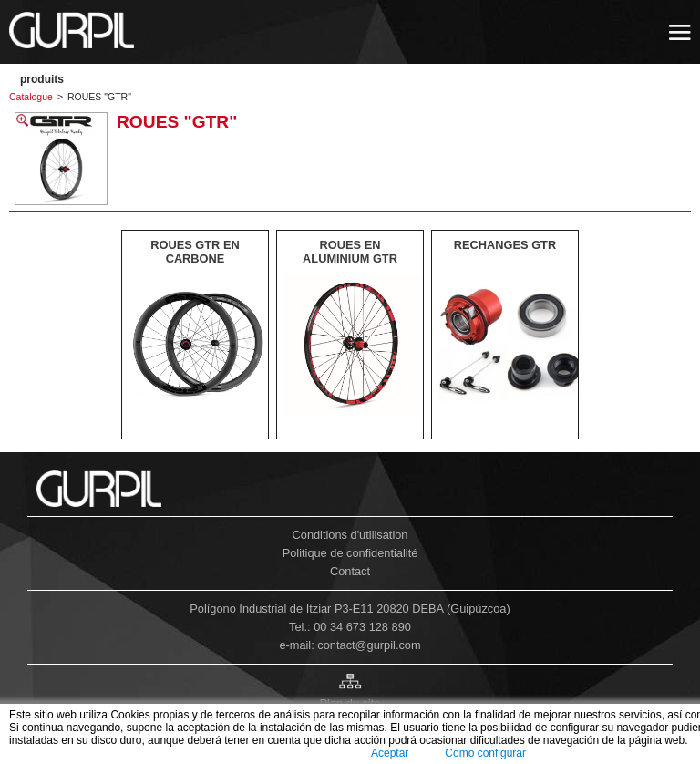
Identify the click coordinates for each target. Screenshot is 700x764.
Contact (350, 571)
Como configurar (485, 753)
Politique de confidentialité (350, 553)
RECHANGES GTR (505, 245)
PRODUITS (42, 79)
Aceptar (390, 753)
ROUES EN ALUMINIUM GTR (350, 252)
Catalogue (31, 97)
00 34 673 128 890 (362, 627)
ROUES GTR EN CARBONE (195, 252)
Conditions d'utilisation (350, 535)
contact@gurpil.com (369, 645)
